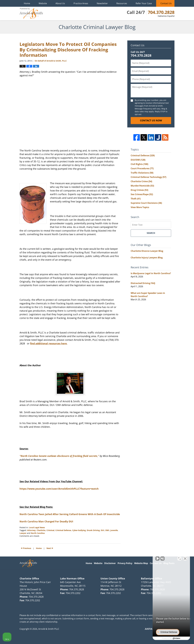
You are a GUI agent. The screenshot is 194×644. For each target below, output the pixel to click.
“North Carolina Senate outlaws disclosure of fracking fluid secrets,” (59, 456)
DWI (107, 530)
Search (151, 233)
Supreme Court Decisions (146, 203)
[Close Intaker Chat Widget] (185, 558)
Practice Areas (81, 3)
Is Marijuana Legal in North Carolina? (151, 273)
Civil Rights (139, 164)
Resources (122, 3)
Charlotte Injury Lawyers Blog (147, 258)
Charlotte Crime (141, 181)
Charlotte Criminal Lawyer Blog (31, 13)
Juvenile (114, 530)
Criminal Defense (63, 530)
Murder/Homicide (142, 186)
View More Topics (140, 207)
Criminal (50, 530)
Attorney (31, 530)
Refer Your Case (144, 3)
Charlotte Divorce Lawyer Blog (147, 251)
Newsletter (102, 3)
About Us (60, 3)
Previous (26, 548)
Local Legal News (37, 527)
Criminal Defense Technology (148, 177)
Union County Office (113, 578)
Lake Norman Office (72, 578)
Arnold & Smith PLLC (49, 629)
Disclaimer (110, 563)
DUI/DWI (138, 160)
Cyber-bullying (79, 530)
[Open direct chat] (179, 558)
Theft (136, 199)
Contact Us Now (151, 120)
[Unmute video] (146, 558)
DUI (103, 530)
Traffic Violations (142, 173)
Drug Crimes (139, 190)
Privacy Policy (125, 563)
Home (27, 3)
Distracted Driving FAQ (143, 283)
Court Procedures (142, 168)
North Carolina (38, 533)
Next (50, 548)
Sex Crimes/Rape (142, 194)
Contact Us (166, 3)
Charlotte (41, 530)
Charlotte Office (29, 578)
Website (43, 3)
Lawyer (23, 533)
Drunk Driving (93, 530)
